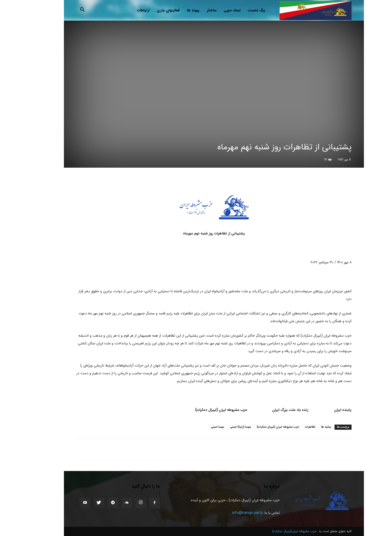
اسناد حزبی (214, 10)
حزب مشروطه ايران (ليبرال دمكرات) (260, 427)
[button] (65, 11)
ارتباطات (126, 10)
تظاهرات (292, 427)
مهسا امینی (200, 427)
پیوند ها (175, 10)
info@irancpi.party (230, 513)
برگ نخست (239, 10)
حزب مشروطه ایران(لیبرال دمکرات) (276, 531)
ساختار (194, 10)
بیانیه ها (308, 427)
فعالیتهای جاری (150, 10)
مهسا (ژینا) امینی (223, 427)
